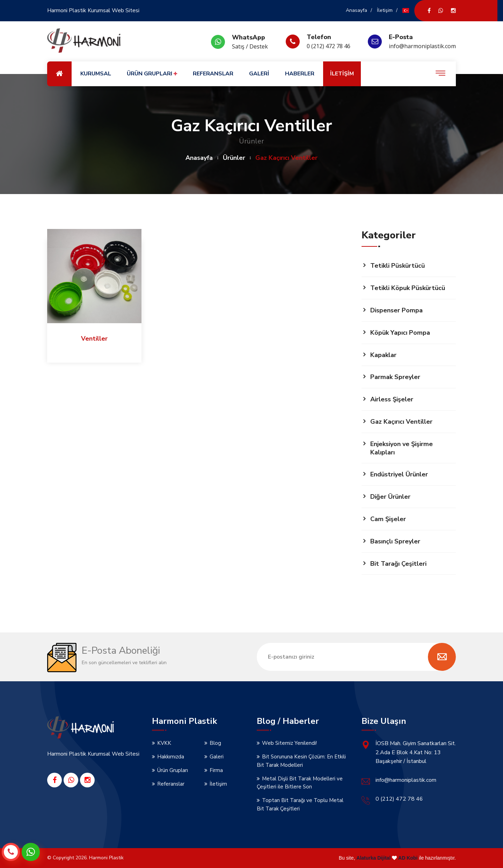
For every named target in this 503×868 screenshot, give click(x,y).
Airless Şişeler (392, 399)
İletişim (385, 10)
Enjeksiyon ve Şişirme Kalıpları (402, 448)
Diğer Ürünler (390, 497)
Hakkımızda (171, 757)
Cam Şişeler (388, 519)
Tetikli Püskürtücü (398, 266)
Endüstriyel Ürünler (399, 474)
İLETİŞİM (342, 74)
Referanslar (171, 784)
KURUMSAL (96, 74)
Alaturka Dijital (373, 858)
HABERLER (300, 74)
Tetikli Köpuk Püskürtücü (408, 288)
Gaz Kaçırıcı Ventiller (401, 422)
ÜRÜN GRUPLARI (152, 74)
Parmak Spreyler (395, 377)
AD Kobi (408, 858)
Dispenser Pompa (396, 310)
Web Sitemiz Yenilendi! (289, 743)
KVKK (164, 743)
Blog (215, 743)
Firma (216, 770)
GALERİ (259, 74)
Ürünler (234, 158)
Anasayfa (356, 10)
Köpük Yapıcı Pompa (400, 333)
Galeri (217, 757)
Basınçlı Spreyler (395, 541)
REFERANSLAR (213, 74)
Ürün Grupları (173, 770)
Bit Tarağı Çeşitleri (398, 564)
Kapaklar (383, 355)
